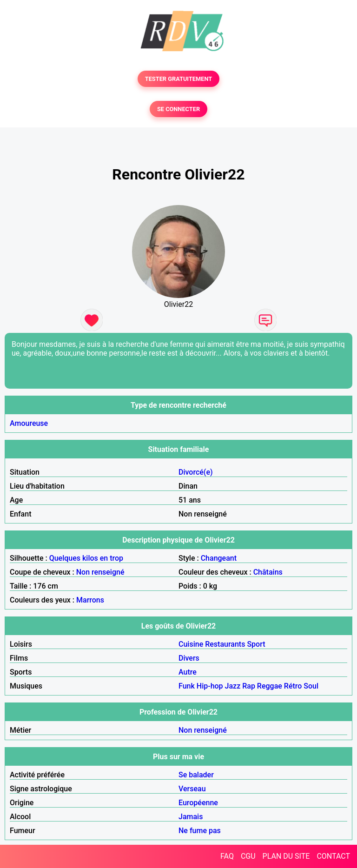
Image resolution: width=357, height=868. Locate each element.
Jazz (233, 686)
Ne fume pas (200, 831)
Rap (249, 686)
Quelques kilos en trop (86, 558)
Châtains (268, 572)
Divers (189, 658)
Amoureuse (29, 423)
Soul (311, 686)
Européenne (198, 803)
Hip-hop (210, 686)
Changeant (219, 558)
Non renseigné (100, 572)
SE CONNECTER (178, 109)
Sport (256, 644)
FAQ (227, 856)
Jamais (191, 817)
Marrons (90, 600)
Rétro (293, 686)
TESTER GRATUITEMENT (179, 79)
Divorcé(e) (196, 472)
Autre (188, 672)
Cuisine (191, 644)
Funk (187, 686)
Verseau (192, 789)
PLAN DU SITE (286, 856)
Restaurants (225, 644)
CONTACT (333, 856)
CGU (248, 856)
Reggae (270, 686)
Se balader (196, 775)
